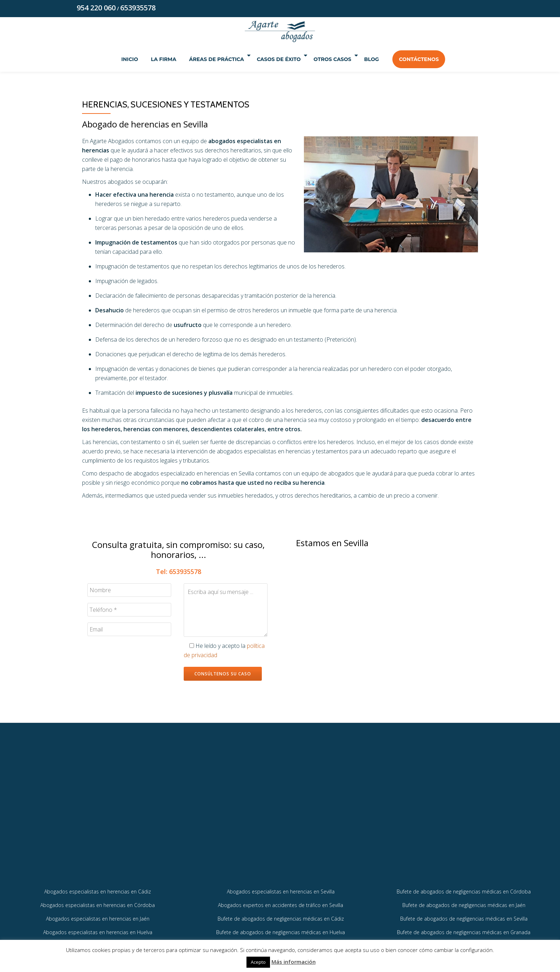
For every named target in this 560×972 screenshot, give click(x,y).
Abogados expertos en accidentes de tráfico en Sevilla (281, 916)
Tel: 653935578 (179, 572)
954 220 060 (96, 8)
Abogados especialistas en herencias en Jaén (98, 930)
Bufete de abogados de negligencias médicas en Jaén (464, 916)
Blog (386, 60)
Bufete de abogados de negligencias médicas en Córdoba (464, 902)
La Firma (150, 60)
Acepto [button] (258, 962)
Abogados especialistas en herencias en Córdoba (98, 916)
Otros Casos (340, 60)
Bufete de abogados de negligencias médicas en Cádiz (281, 930)
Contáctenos (433, 60)
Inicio (116, 60)
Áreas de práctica (205, 60)
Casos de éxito (277, 60)
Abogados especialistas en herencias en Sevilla (281, 902)
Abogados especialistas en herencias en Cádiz (98, 902)
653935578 (138, 8)
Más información (294, 962)
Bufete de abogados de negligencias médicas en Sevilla (464, 930)
